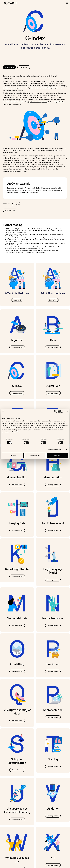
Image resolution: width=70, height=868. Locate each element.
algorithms (58, 190)
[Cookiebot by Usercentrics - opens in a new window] (55, 411)
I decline (13, 455)
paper (12, 188)
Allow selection (35, 455)
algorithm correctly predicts (37, 102)
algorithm (14, 76)
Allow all (57, 455)
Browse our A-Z (10, 210)
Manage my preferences (56, 449)
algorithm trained (29, 97)
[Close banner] (67, 411)
